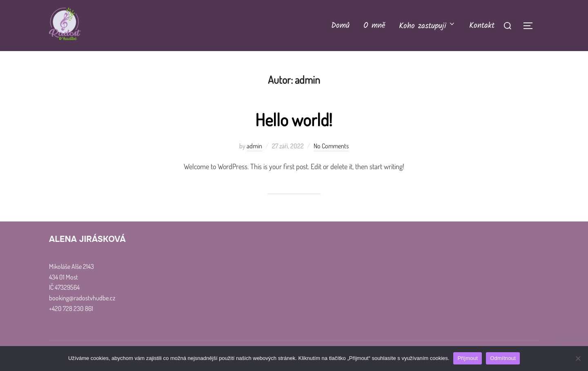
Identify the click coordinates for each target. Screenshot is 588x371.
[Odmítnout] (578, 358)
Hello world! (294, 120)
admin (254, 146)
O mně (374, 26)
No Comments (331, 146)
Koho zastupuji (427, 26)
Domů (340, 26)
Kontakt (482, 26)
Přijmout (468, 358)
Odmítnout (503, 358)
